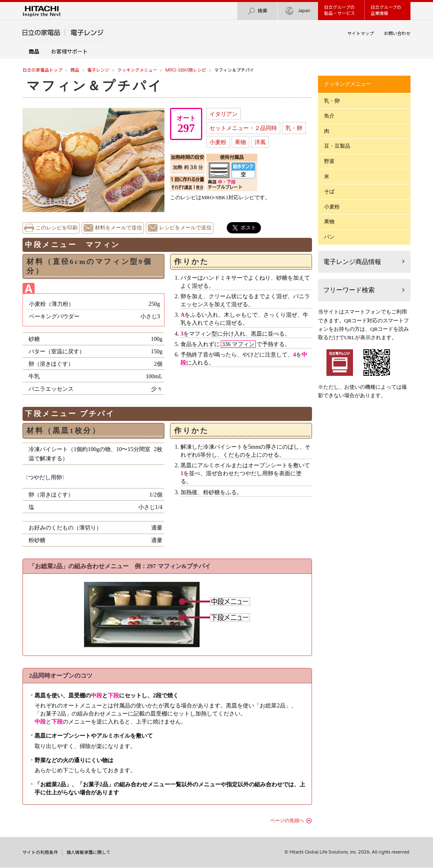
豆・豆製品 (337, 146)
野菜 (329, 161)
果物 (240, 142)
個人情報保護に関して (88, 852)
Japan (298, 11)
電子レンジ (98, 70)
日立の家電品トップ (42, 70)
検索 (257, 11)
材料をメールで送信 (118, 228)
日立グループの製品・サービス (340, 10)
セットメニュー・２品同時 (243, 128)
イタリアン (224, 114)
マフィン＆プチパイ (95, 86)
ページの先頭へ (287, 821)
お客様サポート (69, 52)
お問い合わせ (397, 33)
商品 (75, 70)
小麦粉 (218, 142)
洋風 (260, 142)
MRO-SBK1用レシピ (186, 70)
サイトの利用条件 (40, 852)
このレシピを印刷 (57, 228)
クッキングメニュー (137, 70)
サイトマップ (361, 33)
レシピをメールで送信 (185, 228)
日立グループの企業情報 (386, 10)
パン (329, 237)
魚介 (329, 116)
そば (329, 191)
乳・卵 (294, 128)
